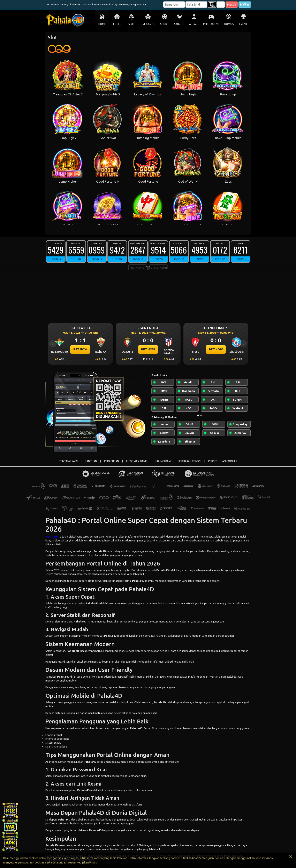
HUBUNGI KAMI (163, 461)
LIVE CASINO (148, 24)
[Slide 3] (150, 359)
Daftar (245, 5)
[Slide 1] (144, 359)
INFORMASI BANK (136, 461)
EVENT (243, 24)
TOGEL (117, 24)
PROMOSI (229, 24)
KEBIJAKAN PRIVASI (190, 461)
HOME (102, 24)
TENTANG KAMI (68, 461)
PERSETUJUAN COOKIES (223, 461)
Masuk (232, 5)
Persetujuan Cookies (212, 858)
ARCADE (194, 24)
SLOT (132, 24)
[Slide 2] (147, 359)
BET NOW (80, 349)
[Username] (174, 5)
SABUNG (179, 24)
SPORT (165, 24)
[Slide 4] (152, 359)
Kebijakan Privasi (87, 862)
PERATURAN (112, 461)
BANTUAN (91, 461)
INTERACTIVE (211, 24)
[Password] (196, 5)
